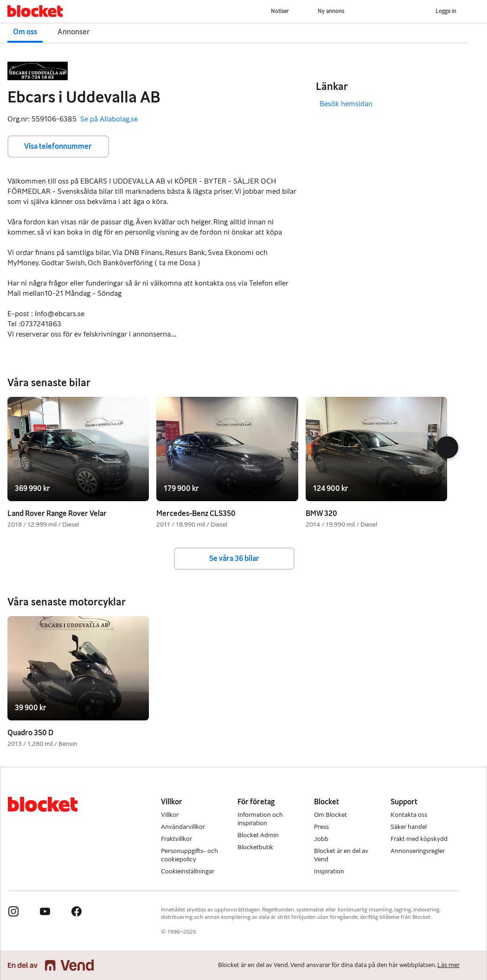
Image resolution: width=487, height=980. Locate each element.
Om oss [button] (25, 32)
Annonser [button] (74, 32)
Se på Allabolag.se (109, 119)
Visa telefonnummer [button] (58, 146)
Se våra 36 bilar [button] (234, 558)
